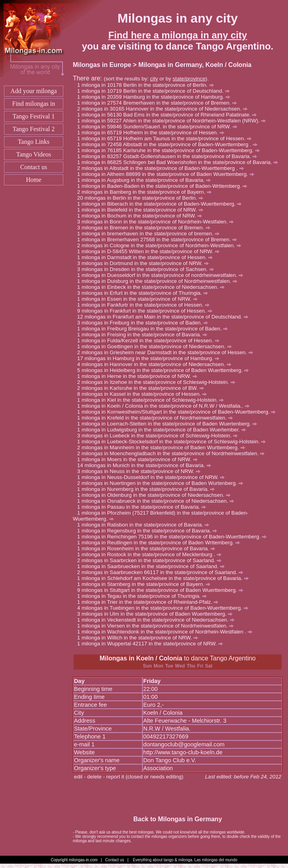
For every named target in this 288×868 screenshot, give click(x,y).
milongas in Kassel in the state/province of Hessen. (144, 394)
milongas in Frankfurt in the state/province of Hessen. (147, 311)
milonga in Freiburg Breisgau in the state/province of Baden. (155, 329)
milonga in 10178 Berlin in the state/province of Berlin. (148, 85)
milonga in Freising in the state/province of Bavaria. (144, 335)
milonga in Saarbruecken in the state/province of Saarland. (153, 566)
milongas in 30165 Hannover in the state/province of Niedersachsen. (165, 109)
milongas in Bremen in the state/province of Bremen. (146, 228)
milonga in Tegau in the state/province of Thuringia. (144, 596)
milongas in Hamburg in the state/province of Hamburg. (152, 358)
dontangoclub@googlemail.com (184, 744)
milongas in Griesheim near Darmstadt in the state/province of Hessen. (167, 352)
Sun (147, 666)
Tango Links (34, 142)
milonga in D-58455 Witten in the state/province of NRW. (151, 251)
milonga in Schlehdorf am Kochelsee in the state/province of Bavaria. (165, 578)
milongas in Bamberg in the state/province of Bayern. (146, 192)
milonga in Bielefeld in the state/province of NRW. (142, 210)
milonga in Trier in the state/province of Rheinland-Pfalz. (150, 602)
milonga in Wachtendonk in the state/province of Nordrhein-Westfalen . (167, 632)
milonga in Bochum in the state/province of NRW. (142, 216)
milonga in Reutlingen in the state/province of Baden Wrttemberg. (161, 543)
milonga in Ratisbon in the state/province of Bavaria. (145, 525)
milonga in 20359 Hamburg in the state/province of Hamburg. (156, 97)
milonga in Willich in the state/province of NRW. (140, 638)
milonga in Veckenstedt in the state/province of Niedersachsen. (158, 620)
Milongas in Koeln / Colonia (141, 658)
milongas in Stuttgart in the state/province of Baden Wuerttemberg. (162, 590)
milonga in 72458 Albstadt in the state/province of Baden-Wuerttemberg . (169, 144)
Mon (158, 666)
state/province (189, 79)
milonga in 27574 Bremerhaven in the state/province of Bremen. (159, 103)
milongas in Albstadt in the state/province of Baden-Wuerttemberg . (163, 168)
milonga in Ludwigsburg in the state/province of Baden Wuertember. (164, 430)
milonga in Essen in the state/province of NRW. (139, 299)
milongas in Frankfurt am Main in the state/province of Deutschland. (167, 317)
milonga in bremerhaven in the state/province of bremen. (151, 234)
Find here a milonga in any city (178, 35)
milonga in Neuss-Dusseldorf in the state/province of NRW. (153, 477)
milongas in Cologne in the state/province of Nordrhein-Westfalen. (161, 245)
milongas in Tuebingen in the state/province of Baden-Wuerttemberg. (165, 608)
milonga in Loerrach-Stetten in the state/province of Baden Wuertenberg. (169, 424)
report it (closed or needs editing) (145, 777)
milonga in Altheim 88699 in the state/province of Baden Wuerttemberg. (168, 174)
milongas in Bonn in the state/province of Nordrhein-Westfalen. (158, 222)
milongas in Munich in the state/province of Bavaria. (148, 465)
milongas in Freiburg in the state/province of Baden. (145, 323)
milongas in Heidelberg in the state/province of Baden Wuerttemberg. (165, 370)
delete (94, 777)
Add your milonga (33, 91)
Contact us (34, 167)
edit (78, 777)
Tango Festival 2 (34, 129)
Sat (209, 666)
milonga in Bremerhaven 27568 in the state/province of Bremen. (159, 239)
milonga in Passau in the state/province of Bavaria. (144, 507)
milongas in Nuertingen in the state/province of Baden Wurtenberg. (162, 483)
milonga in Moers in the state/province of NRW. (139, 459)
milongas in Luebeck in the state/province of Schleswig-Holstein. (160, 436)
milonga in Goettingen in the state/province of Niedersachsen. (156, 346)
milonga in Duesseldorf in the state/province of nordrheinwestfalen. (162, 275)
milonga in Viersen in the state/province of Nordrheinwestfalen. (158, 626)
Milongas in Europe (102, 65)
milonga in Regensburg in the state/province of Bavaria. (149, 531)
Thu (191, 666)
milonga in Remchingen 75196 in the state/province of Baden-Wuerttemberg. (174, 537)
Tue (169, 666)
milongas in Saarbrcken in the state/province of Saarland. (152, 560)
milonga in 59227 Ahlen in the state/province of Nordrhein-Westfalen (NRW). (174, 121)
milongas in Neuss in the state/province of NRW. (141, 471)
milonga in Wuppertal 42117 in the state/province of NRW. (152, 644)
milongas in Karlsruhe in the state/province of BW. (143, 388)
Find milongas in (34, 104)
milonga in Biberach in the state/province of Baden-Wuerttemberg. (162, 204)
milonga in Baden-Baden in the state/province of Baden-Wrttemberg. (164, 186)
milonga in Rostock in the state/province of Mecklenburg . (152, 554)
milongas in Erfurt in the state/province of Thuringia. (145, 293)
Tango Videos (34, 154)
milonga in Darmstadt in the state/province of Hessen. (147, 257)
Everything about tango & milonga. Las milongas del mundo (185, 860)
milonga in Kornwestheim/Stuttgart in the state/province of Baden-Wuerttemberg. (179, 412)
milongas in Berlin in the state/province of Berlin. (144, 198)
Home (33, 180)
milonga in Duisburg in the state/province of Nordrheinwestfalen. (159, 281)
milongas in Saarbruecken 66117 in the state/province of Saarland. (162, 572)
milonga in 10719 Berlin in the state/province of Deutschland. (155, 91)
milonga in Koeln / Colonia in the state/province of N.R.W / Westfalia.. (165, 406)
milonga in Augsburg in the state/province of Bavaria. (146, 180)
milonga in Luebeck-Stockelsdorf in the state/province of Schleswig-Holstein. (174, 442)
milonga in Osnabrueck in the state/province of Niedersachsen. (158, 501)
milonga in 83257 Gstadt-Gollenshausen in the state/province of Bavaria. (169, 156)
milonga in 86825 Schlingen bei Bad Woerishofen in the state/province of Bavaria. (180, 162)
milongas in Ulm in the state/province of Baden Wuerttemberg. (157, 614)
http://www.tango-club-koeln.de (183, 752)
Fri (200, 666)
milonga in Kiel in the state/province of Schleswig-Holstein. (153, 400)
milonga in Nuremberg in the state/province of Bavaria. (148, 489)
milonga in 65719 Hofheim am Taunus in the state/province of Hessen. (167, 138)
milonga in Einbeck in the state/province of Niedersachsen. (153, 287)
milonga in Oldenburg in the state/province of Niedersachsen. (156, 495)
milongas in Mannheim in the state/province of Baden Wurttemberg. (163, 447)
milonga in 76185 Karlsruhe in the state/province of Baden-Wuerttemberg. (171, 150)
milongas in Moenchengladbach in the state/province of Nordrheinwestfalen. (173, 453)
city (154, 79)
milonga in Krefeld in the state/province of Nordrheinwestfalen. (157, 418)
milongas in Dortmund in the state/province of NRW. (145, 263)
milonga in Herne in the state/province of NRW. (139, 376)
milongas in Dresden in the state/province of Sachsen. (148, 269)
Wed (180, 666)
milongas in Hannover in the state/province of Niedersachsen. (156, 364)
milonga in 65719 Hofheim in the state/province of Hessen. (153, 133)
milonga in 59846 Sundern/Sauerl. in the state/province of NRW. (159, 127)
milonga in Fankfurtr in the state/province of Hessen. (146, 305)
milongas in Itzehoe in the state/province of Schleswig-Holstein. (158, 382)
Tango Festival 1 (34, 116)
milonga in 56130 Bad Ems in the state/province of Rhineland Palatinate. (169, 115)
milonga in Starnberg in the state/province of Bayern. (146, 584)
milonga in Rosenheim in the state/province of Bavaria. (148, 548)
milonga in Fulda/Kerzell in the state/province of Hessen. (150, 341)
